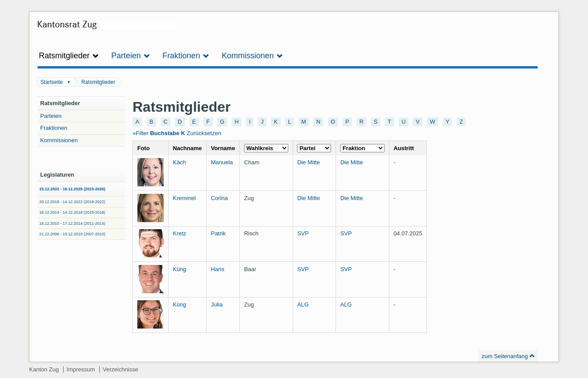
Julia (217, 304)
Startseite (52, 82)
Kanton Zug (44, 369)
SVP (303, 233)
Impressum (81, 369)
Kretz (179, 233)
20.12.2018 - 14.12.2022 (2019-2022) (72, 202)
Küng (179, 269)
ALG (303, 304)
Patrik (218, 233)
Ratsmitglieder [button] (69, 56)
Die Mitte (308, 162)
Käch (179, 162)
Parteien (51, 116)
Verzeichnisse (121, 369)
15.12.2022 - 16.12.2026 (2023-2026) (72, 189)
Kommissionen (59, 140)
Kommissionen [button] (252, 56)
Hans (218, 269)
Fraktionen (54, 128)
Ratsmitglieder (98, 82)
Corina (219, 198)
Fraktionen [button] (186, 56)
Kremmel (184, 198)
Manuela (222, 162)
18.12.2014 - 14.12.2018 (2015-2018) (72, 212)
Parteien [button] (131, 56)
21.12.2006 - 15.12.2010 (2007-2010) (72, 234)
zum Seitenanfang (505, 356)
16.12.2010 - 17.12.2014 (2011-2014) (72, 223)
